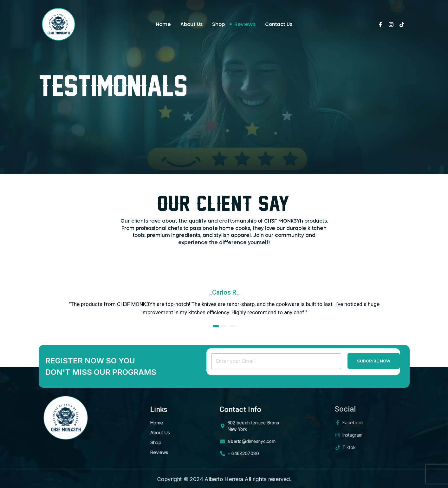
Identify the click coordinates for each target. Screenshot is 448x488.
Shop (218, 25)
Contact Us (279, 25)
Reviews (245, 25)
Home (163, 25)
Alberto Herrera (224, 479)
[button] (216, 326)
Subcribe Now (374, 366)
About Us (192, 25)
